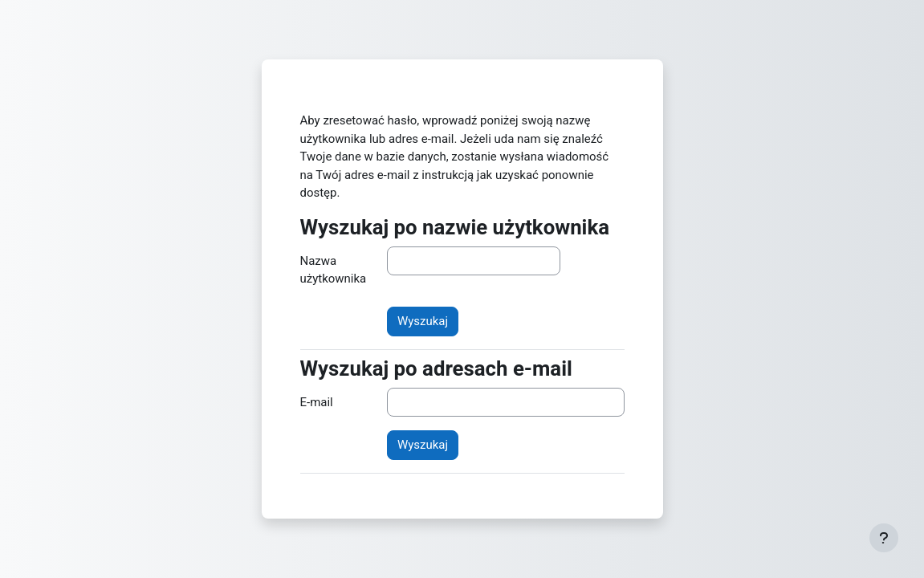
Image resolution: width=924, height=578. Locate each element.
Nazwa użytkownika (334, 270)
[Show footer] (884, 538)
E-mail (317, 402)
